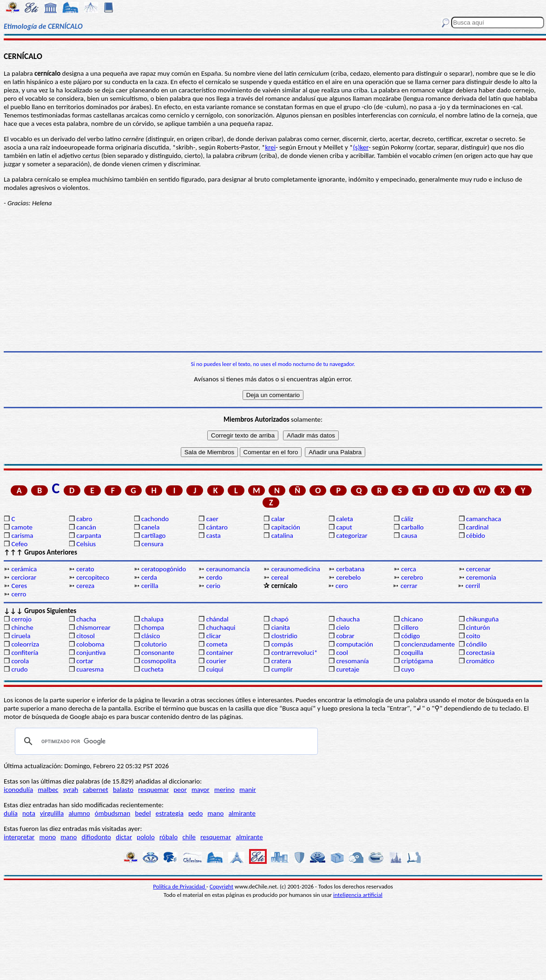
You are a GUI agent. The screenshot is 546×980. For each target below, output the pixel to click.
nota (29, 813)
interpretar (19, 837)
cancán (86, 527)
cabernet (95, 790)
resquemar (153, 790)
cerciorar (24, 577)
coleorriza (25, 644)
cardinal (477, 527)
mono (47, 837)
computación (354, 644)
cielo (343, 627)
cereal (280, 577)
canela (150, 527)
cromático (480, 661)
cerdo (214, 577)
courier (216, 661)
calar (278, 519)
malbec (48, 790)
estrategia (170, 813)
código (410, 636)
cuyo (408, 669)
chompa (153, 627)
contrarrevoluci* (295, 653)
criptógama (417, 661)
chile (189, 837)
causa (409, 536)
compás (282, 644)
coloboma (90, 644)
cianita (281, 627)
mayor (201, 790)
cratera (281, 661)
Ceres (19, 586)
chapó (280, 619)
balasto (123, 790)
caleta (344, 519)
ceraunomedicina (296, 569)
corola (20, 661)
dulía (11, 813)
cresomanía (352, 661)
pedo (195, 813)
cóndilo (477, 644)
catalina (282, 536)
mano (216, 813)
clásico (151, 636)
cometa (217, 644)
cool (342, 653)
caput (344, 527)
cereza (85, 586)
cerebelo (348, 577)
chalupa (152, 619)
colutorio (154, 644)
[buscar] (165, 741)
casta (214, 536)
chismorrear (93, 627)
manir (248, 790)
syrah (71, 790)
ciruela (21, 636)
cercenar (478, 569)
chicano (412, 619)
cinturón (478, 627)
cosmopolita (159, 661)
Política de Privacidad (180, 886)
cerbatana (350, 569)
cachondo (155, 519)
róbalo (168, 837)
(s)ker (361, 147)
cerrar (409, 586)
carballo (412, 527)
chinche (22, 627)
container (220, 653)
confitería (25, 653)
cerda (149, 577)
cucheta (152, 669)
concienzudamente (428, 644)
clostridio (284, 636)
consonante (158, 653)
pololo (146, 837)
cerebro (412, 577)
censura (152, 544)
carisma (22, 536)
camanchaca (484, 519)
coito (473, 636)
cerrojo (21, 619)
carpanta (89, 536)
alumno (79, 813)
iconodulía (18, 790)
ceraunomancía (228, 569)
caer (212, 519)
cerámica (24, 569)
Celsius (86, 544)
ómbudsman (112, 813)
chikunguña (482, 619)
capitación (286, 527)
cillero (410, 627)
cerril (473, 586)
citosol (86, 636)
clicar (214, 636)
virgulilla (52, 813)
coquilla (412, 653)
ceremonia (481, 577)
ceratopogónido (164, 569)
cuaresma (90, 669)
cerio (213, 586)
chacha (86, 619)
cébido (476, 536)
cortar (85, 661)
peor (180, 790)
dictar (124, 837)
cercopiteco (93, 577)
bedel (143, 813)
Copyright (221, 886)
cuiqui (215, 669)
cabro (84, 519)
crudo (19, 669)
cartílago (154, 536)
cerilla (150, 586)
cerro (19, 594)
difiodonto (97, 837)
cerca (408, 569)
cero (342, 586)
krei (270, 147)
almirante (242, 813)
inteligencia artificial (358, 895)
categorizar (352, 536)
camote (22, 527)
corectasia (480, 653)
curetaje (348, 669)
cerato (85, 569)
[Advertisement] (273, 279)
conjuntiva (91, 653)
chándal (217, 619)
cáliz (407, 519)
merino (224, 790)
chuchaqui (221, 627)
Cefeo (19, 544)
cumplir (282, 669)
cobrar (345, 636)
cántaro (217, 527)
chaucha (348, 619)
